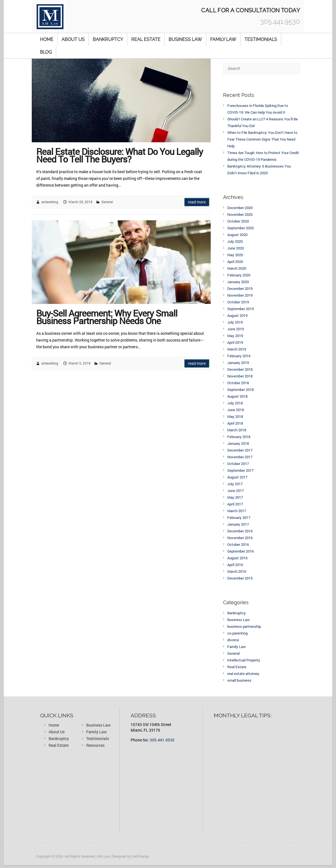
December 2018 (240, 369)
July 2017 (235, 484)
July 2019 (235, 322)
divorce (233, 640)
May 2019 (235, 336)
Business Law (185, 39)
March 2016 (237, 571)
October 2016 (238, 544)
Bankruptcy (108, 39)
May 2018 (235, 416)
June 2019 (236, 329)
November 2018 (240, 376)
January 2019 (238, 363)
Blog (46, 52)
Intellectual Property (244, 660)
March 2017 (237, 511)
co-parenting (237, 633)
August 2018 (237, 396)
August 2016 (237, 558)
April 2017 (235, 504)
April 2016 (235, 565)
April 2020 (235, 262)
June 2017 (236, 491)
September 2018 (240, 390)
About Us (73, 39)
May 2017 (235, 497)
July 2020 (235, 241)
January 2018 (238, 443)
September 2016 (240, 551)
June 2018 (236, 410)
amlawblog (50, 202)
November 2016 (240, 538)
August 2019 (237, 315)
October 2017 (238, 464)
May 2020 (235, 255)
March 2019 (237, 349)
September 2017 (240, 470)
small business (239, 680)
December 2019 (240, 288)
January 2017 (238, 524)
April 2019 (235, 342)
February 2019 (239, 356)
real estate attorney (243, 674)
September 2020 (240, 228)
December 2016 (240, 531)
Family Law (223, 39)
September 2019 (240, 309)
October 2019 (238, 302)
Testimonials (261, 39)
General (107, 202)
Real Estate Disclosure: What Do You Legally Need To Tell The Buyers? (120, 154)
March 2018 (237, 430)
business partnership (244, 626)
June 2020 (236, 248)
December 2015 (240, 578)
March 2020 (237, 268)
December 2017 (240, 450)
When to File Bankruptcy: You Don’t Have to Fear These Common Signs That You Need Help (262, 139)
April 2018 (235, 423)
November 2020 (240, 214)
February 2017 (239, 517)
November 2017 (240, 457)
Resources (95, 745)
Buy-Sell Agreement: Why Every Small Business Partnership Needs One (107, 316)
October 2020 (238, 221)
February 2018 (239, 437)
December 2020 (240, 208)
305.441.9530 (162, 740)
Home (47, 39)
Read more (197, 202)
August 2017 (237, 477)
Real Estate (146, 39)
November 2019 (240, 295)
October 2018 (238, 383)
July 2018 (235, 403)
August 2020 (237, 235)
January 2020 (238, 282)
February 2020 (239, 275)
